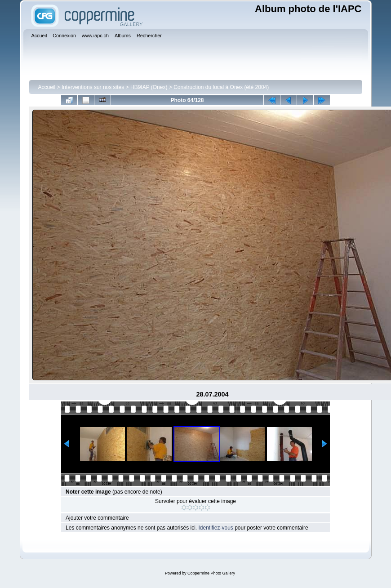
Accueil (47, 87)
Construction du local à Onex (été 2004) (221, 87)
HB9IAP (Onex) (149, 87)
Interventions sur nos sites (93, 87)
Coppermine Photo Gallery (211, 573)
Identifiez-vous (215, 528)
